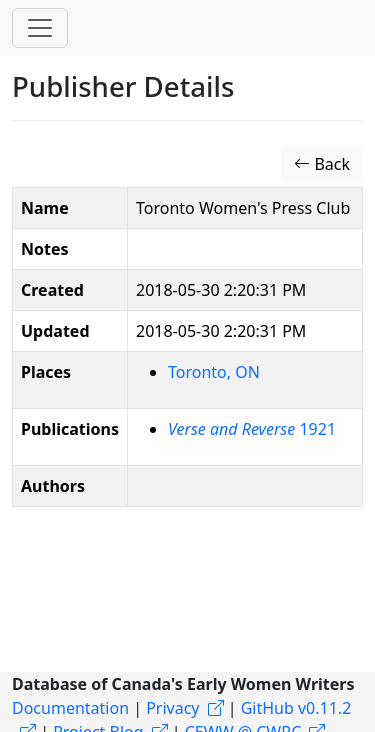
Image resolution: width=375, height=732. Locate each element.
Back (322, 164)
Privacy (172, 708)
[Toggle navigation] (40, 28)
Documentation (70, 708)
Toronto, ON (214, 372)
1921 (252, 429)
